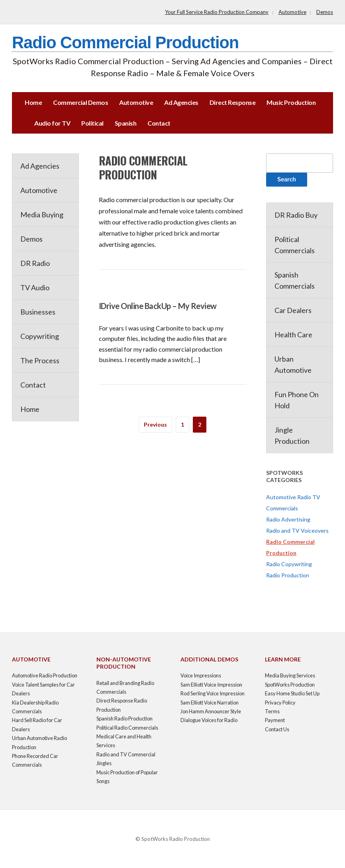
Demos (325, 12)
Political (92, 123)
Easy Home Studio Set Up (292, 693)
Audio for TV (52, 123)
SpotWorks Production (290, 685)
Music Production (291, 102)
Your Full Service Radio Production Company (217, 12)
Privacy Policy (280, 703)
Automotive (292, 12)
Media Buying (42, 215)
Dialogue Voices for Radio (209, 720)
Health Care (293, 335)
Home (33, 102)
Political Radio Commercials (127, 728)
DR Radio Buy (296, 215)
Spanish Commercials (295, 280)
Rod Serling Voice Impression (213, 693)
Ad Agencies (181, 102)
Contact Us (277, 729)
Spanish (126, 123)
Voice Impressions (201, 675)
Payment (275, 720)
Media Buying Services (290, 675)
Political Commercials (295, 245)
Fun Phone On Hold (297, 400)
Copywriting (40, 336)
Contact (159, 123)
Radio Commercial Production (125, 42)
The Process (40, 360)
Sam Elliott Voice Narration (210, 703)
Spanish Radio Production (124, 718)
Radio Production (288, 575)
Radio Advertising (288, 519)
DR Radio (35, 263)
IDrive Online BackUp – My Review (158, 306)
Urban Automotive (293, 364)
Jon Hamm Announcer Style (211, 711)
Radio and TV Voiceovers (297, 530)
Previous (155, 424)
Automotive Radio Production (45, 675)
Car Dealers (293, 310)
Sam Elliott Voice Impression (211, 685)
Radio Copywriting (289, 564)
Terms (272, 711)
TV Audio (35, 287)
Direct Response (233, 102)
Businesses (38, 312)
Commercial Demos (80, 102)
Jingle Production (292, 435)
